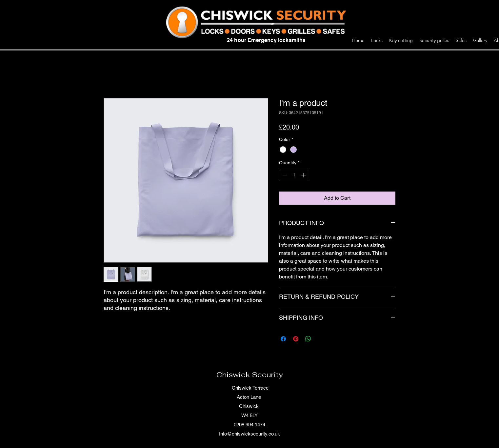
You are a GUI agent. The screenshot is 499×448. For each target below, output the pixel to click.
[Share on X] (321, 339)
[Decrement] (284, 175)
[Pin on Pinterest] (296, 339)
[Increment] (304, 175)
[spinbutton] (294, 175)
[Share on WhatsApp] (308, 339)
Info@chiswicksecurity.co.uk (250, 434)
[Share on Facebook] (283, 339)
